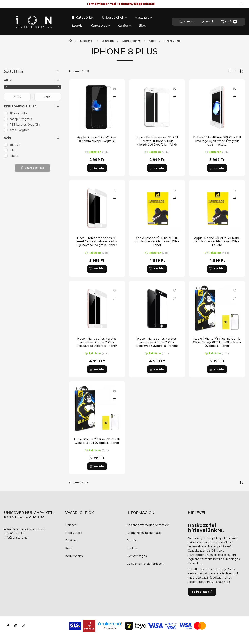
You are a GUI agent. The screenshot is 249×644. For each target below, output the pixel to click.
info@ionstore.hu (16, 538)
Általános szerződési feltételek (148, 525)
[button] (83, 18)
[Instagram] (16, 626)
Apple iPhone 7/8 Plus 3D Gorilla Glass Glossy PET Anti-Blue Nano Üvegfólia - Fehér (217, 342)
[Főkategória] (71, 41)
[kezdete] (17, 97)
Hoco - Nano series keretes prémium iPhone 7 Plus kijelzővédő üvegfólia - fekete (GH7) (157, 344)
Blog (142, 25)
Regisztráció (74, 533)
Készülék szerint (131, 41)
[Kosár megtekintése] (229, 22)
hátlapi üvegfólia (21, 119)
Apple (152, 41)
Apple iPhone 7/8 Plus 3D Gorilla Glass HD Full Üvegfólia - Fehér (97, 441)
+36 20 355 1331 (14, 533)
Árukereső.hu (110, 628)
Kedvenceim (74, 556)
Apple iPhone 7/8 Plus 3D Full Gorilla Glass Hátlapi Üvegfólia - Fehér (157, 241)
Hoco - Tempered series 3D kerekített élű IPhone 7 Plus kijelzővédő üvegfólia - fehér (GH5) (97, 243)
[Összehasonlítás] (114, 97)
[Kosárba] (97, 168)
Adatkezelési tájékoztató (144, 533)
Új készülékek (114, 18)
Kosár (69, 548)
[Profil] (207, 22)
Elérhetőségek (137, 556)
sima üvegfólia (20, 130)
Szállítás (132, 548)
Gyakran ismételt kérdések (145, 564)
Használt (143, 18)
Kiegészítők (87, 41)
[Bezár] (242, 4)
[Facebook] (8, 626)
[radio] (234, 71)
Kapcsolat (100, 25)
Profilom (71, 540)
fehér (13, 150)
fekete (14, 156)
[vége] (48, 97)
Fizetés (132, 540)
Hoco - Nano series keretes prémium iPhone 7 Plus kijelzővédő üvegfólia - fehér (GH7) (97, 344)
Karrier (124, 25)
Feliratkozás (202, 592)
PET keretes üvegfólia (25, 125)
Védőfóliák (108, 41)
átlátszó (15, 145)
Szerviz (77, 25)
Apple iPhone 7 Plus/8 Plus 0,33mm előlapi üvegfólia (97, 139)
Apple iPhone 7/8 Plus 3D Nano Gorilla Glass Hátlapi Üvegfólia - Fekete (217, 241)
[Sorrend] (241, 71)
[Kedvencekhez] (114, 89)
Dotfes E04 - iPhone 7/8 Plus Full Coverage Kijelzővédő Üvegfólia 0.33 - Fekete (217, 141)
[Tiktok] (24, 626)
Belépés (71, 525)
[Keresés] (187, 22)
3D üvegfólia (18, 113)
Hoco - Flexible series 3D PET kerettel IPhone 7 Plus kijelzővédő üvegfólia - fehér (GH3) (157, 143)
